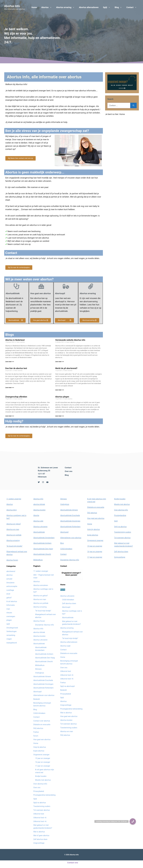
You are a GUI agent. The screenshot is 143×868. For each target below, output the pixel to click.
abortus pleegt (16, 197)
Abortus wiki (38, 521)
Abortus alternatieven (89, 7)
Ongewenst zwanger (42, 755)
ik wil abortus (12, 601)
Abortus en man (13, 529)
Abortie (36, 515)
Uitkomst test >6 (40, 821)
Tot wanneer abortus (42, 810)
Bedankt (37, 699)
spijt (8, 624)
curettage (10, 590)
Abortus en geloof (14, 524)
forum (36, 736)
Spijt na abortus (40, 803)
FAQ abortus (38, 728)
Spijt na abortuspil (68, 686)
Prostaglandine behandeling (44, 795)
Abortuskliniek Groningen (43, 684)
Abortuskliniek (39, 532)
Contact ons (73, 863)
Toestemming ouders (42, 806)
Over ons (69, 471)
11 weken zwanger (14, 499)
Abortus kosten (39, 510)
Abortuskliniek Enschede (43, 680)
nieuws (9, 613)
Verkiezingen (12, 631)
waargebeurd (12, 643)
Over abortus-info (40, 784)
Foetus (36, 732)
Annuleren (11, 583)
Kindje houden (41, 776)
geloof (9, 598)
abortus (10, 575)
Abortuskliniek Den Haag (43, 549)
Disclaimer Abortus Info (45, 625)
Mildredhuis (38, 560)
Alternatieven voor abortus (44, 695)
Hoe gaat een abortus (42, 740)
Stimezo (38, 669)
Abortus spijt (65, 646)
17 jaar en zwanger (43, 766)
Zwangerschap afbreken (16, 397)
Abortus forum (12, 560)
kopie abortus (39, 751)
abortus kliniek (39, 504)
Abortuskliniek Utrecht (42, 554)
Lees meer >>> (10, 362)
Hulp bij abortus (40, 747)
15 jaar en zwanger (43, 758)
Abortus (48, 7)
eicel (8, 594)
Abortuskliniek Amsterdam (44, 538)
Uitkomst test (39, 814)
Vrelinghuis (40, 673)
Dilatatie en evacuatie (42, 725)
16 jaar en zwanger (43, 762)
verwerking (11, 635)
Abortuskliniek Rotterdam (44, 688)
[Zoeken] (133, 105)
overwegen (11, 616)
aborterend (11, 571)
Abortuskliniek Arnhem (42, 543)
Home (34, 7)
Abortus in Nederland (15, 340)
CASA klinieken (39, 713)
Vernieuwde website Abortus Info (70, 340)
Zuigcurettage (39, 843)
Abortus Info (12, 6)
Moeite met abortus (43, 780)
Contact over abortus (42, 721)
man (8, 609)
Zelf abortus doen (40, 839)
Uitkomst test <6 (40, 818)
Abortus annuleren (41, 585)
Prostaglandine (120, 515)
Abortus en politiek (14, 535)
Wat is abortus (39, 832)
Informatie (11, 605)
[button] (21, 158)
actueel (9, 579)
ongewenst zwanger (14, 113)
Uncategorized (12, 628)
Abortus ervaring (66, 7)
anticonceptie (12, 586)
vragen (9, 639)
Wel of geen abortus (41, 835)
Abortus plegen (62, 397)
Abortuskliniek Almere (42, 677)
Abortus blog (12, 510)
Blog (119, 7)
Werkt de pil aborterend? (66, 368)
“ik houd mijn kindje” (15, 546)
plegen (9, 620)
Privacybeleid (39, 791)
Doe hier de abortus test (16, 368)
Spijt (108, 7)
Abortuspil (37, 692)
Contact (133, 7)
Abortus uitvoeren (40, 527)
